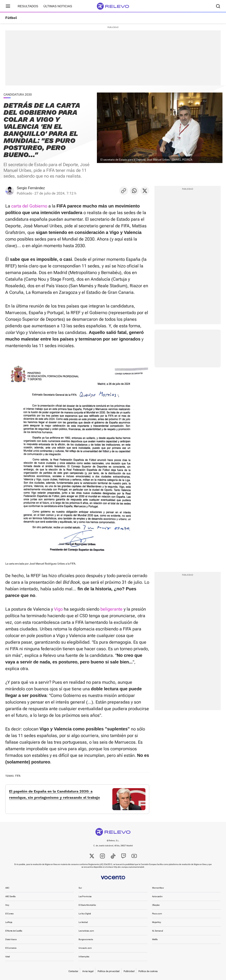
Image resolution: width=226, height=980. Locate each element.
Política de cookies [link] (148, 971)
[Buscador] (218, 6)
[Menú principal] (8, 6)
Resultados (28, 6)
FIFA (18, 776)
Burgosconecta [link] (86, 939)
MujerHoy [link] (157, 922)
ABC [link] (7, 888)
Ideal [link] (8, 957)
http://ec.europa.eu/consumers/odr (129, 867)
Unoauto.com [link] (85, 948)
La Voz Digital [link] (85, 914)
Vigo (58, 609)
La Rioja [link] (9, 922)
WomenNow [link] (158, 888)
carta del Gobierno (29, 206)
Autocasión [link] (157, 896)
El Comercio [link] (11, 948)
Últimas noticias (58, 6)
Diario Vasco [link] (11, 939)
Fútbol (11, 18)
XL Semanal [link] (157, 931)
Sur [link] (80, 888)
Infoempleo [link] (84, 957)
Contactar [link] (73, 971)
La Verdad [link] (83, 922)
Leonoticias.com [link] (86, 931)
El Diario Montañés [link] (87, 905)
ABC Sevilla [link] (10, 896)
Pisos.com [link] (157, 914)
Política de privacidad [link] (108, 971)
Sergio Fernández (31, 188)
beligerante (111, 609)
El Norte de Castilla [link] (14, 931)
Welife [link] (155, 939)
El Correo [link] (9, 914)
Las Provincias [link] (85, 896)
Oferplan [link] (156, 905)
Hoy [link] (7, 905)
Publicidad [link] (129, 971)
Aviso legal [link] (88, 971)
